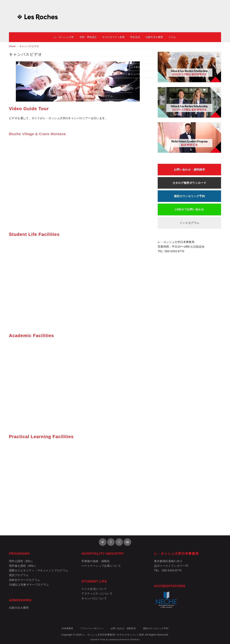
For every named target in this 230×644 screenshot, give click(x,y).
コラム (172, 37)
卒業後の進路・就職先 (96, 561)
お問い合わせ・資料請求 (189, 170)
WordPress (135, 640)
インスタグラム (189, 223)
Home (13, 46)
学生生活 (135, 37)
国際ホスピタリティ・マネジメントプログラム (39, 570)
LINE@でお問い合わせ (189, 209)
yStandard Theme (98, 640)
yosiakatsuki (114, 640)
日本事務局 (67, 628)
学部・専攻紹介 (88, 37)
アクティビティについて (97, 594)
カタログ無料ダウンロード (189, 183)
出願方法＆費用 (154, 37)
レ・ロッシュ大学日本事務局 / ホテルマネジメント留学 (113, 635)
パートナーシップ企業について (101, 566)
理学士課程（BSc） (21, 561)
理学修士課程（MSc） (23, 566)
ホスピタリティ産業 (113, 37)
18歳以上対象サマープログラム (29, 585)
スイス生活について (94, 589)
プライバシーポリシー (92, 628)
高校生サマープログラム (24, 580)
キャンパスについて (94, 598)
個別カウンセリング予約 (189, 196)
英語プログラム (19, 575)
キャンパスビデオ (29, 46)
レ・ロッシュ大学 (64, 37)
